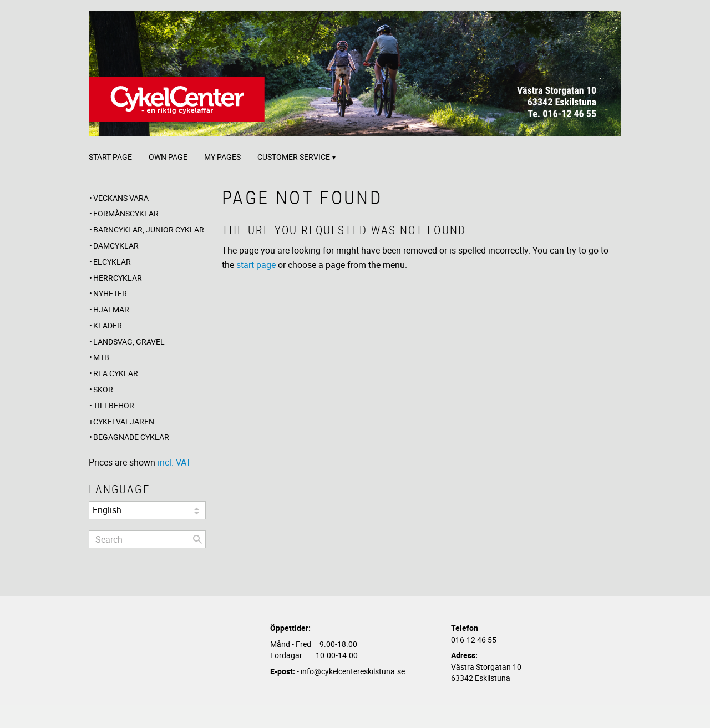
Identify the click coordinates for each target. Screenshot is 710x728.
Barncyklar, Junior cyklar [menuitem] (149, 229)
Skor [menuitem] (103, 389)
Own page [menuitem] (168, 157)
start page (256, 265)
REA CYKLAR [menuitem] (116, 373)
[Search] (197, 539)
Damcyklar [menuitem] (116, 246)
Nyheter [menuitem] (110, 293)
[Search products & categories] (147, 539)
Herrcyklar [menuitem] (118, 278)
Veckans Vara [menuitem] (121, 198)
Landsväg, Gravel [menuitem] (129, 342)
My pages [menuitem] (222, 157)
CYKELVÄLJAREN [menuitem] (124, 421)
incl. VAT (174, 462)
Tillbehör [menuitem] (114, 405)
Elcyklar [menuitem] (112, 262)
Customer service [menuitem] (294, 157)
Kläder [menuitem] (108, 325)
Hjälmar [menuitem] (111, 309)
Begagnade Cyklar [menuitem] (131, 437)
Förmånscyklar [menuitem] (126, 213)
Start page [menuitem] (110, 157)
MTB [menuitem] (101, 357)
